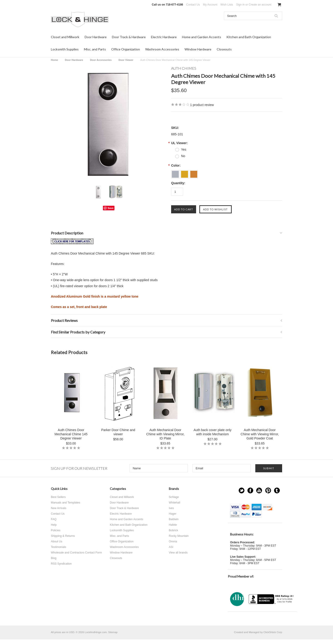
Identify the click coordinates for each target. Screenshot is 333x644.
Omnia (173, 541)
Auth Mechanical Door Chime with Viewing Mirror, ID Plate (165, 434)
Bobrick (173, 530)
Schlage (174, 497)
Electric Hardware (164, 37)
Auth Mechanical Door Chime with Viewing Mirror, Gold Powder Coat (260, 434)
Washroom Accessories (162, 49)
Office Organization (126, 49)
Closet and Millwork (65, 37)
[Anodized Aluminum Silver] (176, 173)
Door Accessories (101, 60)
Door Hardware (96, 37)
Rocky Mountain (179, 536)
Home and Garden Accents (202, 37)
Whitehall (174, 503)
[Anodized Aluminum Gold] (185, 173)
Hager (173, 514)
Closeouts (224, 49)
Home (54, 60)
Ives (171, 508)
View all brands (178, 553)
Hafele (173, 525)
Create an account (260, 5)
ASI (171, 547)
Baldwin (174, 519)
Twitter (242, 490)
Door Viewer (126, 60)
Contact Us (193, 5)
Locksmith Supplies (65, 49)
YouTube (259, 490)
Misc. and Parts (95, 49)
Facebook (250, 490)
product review (202, 105)
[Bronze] (194, 173)
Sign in (240, 5)
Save (111, 208)
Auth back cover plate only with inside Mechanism (213, 432)
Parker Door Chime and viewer (118, 432)
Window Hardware (198, 49)
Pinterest (268, 490)
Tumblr (277, 490)
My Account (210, 5)
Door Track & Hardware (129, 37)
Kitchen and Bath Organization (249, 37)
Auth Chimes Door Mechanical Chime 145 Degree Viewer (71, 434)
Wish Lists (227, 5)
